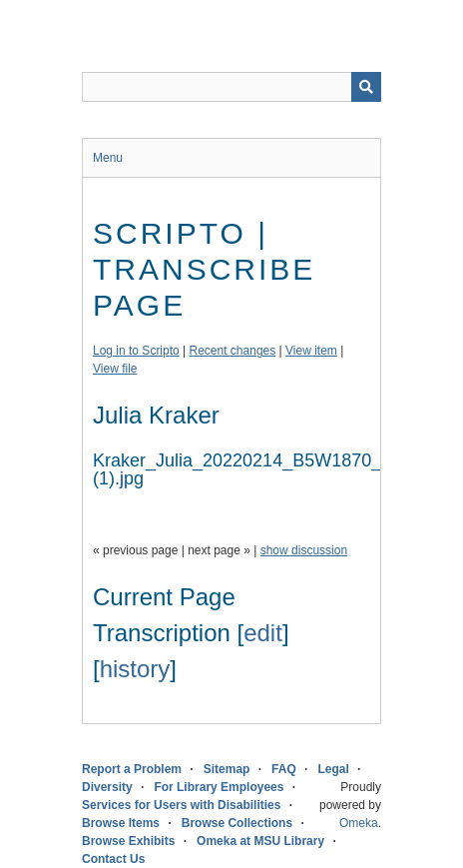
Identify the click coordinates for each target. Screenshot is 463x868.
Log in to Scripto (136, 351)
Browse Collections (237, 823)
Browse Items (121, 823)
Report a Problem (132, 769)
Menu (108, 158)
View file (115, 369)
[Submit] (366, 87)
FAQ (284, 769)
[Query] (231, 87)
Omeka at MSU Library (260, 841)
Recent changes (233, 351)
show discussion (304, 550)
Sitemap (227, 769)
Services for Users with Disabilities (181, 805)
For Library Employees (219, 787)
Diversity (107, 787)
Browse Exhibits (128, 841)
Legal (333, 769)
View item (311, 351)
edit (263, 633)
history (135, 669)
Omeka (359, 823)
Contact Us (113, 859)
